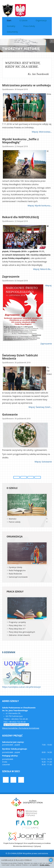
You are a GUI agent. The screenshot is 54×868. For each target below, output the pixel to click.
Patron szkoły (15, 522)
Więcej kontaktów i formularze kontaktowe (21, 728)
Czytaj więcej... (45, 865)
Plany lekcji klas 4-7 (17, 629)
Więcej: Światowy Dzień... (40, 407)
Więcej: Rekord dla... (42, 269)
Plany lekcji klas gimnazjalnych (22, 632)
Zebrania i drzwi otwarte (19, 635)
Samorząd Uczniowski (18, 577)
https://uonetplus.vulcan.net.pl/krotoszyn (21, 687)
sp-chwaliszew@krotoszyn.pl (16, 725)
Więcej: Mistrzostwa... (42, 132)
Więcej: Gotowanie (43, 462)
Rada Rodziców (15, 574)
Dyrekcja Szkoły (15, 567)
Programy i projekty (17, 622)
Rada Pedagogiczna (17, 570)
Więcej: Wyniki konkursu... (40, 206)
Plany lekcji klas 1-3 (17, 625)
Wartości (13, 519)
